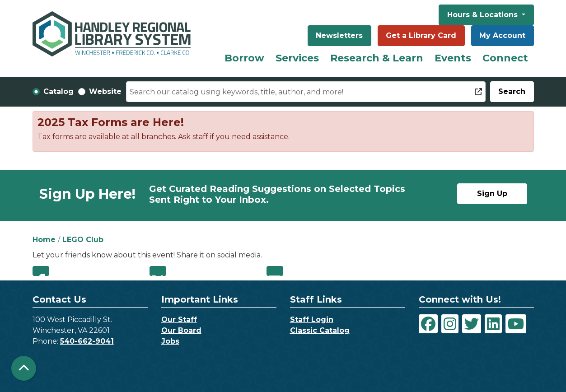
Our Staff (179, 320)
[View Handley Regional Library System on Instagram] (450, 324)
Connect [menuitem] (505, 58)
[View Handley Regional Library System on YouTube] (516, 324)
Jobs (170, 341)
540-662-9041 (87, 341)
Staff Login (312, 320)
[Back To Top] (24, 368)
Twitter (158, 271)
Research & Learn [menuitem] (377, 58)
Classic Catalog (320, 330)
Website (105, 91)
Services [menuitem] (297, 58)
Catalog (58, 91)
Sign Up (492, 194)
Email (275, 271)
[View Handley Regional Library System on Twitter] (472, 324)
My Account (502, 35)
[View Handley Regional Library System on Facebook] (428, 324)
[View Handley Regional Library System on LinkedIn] (493, 324)
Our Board (181, 330)
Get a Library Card (421, 35)
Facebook (41, 271)
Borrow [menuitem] (244, 58)
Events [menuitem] (453, 58)
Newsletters (339, 35)
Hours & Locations (484, 15)
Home (44, 240)
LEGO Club (83, 240)
